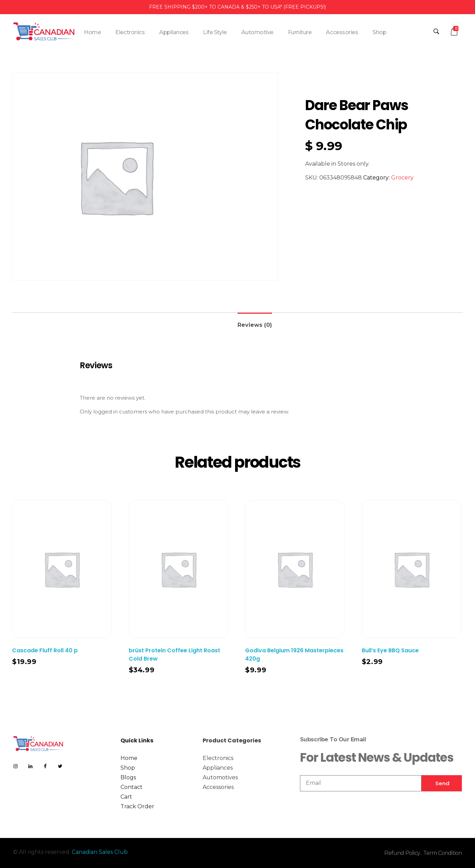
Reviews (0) (255, 325)
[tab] (255, 322)
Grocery (402, 178)
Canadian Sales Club (100, 852)
